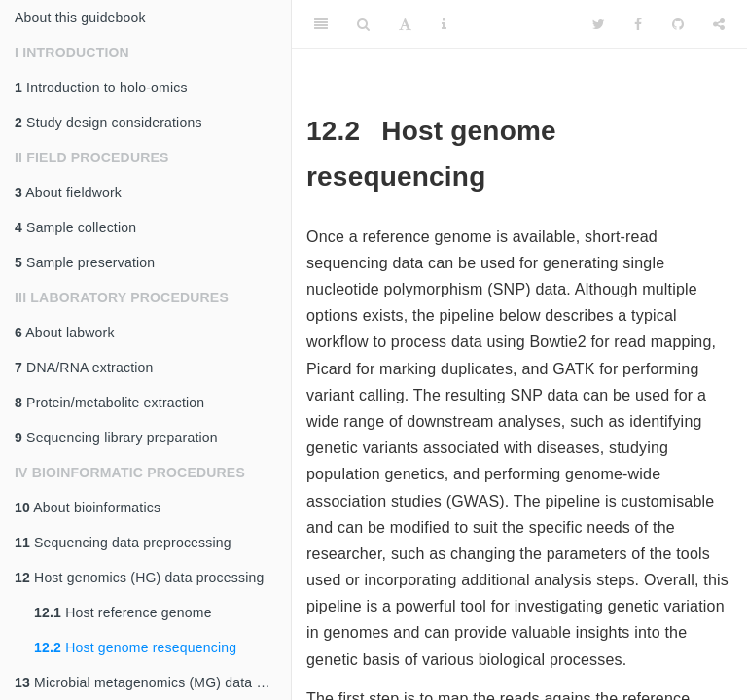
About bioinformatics (88, 507)
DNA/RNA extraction (84, 367)
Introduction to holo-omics (101, 87)
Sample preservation (85, 262)
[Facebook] (638, 24)
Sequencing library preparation (116, 437)
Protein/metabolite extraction (109, 402)
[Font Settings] (405, 24)
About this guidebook (80, 17)
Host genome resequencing (135, 647)
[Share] (719, 24)
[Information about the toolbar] (444, 24)
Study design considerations (108, 122)
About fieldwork (68, 192)
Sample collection (75, 227)
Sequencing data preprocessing (123, 542)
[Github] (678, 24)
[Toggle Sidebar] (321, 24)
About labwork (65, 332)
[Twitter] (599, 24)
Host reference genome (123, 612)
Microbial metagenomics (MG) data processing (153, 682)
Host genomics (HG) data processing (139, 577)
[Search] (363, 24)
